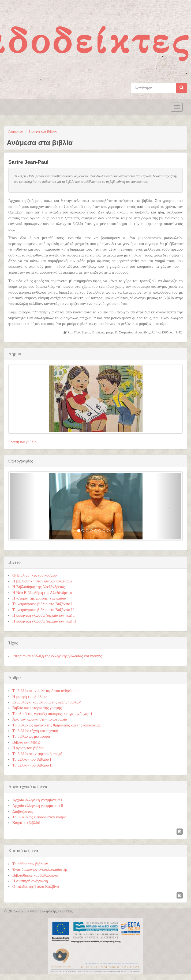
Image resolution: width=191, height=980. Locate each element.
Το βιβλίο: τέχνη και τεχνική (35, 731)
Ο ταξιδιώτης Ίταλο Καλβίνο (36, 886)
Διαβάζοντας (23, 811)
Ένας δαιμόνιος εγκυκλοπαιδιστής (40, 869)
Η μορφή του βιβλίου (29, 697)
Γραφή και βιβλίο (43, 131)
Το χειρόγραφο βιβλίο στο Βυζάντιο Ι (42, 604)
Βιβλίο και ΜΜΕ (26, 742)
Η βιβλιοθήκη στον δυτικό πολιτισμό (42, 581)
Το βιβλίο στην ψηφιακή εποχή (37, 754)
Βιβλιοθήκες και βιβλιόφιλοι (35, 875)
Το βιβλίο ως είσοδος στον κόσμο (39, 817)
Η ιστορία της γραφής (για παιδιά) (40, 598)
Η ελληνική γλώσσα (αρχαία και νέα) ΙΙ (44, 621)
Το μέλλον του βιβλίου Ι (32, 759)
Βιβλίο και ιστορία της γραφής (37, 708)
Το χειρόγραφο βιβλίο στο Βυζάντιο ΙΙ (43, 610)
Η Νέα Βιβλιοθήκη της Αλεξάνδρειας (42, 593)
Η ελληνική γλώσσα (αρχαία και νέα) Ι (44, 615)
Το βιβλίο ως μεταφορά (31, 736)
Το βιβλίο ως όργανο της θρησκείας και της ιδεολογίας (56, 725)
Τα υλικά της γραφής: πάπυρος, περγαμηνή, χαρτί (52, 714)
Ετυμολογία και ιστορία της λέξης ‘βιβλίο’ (47, 702)
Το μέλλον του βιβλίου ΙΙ (32, 765)
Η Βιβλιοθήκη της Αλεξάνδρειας (39, 587)
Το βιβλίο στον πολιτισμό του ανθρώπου (45, 691)
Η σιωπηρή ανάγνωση (30, 881)
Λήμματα (16, 131)
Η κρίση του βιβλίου (29, 748)
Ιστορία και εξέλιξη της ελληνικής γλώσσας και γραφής (57, 656)
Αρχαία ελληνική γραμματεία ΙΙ (38, 806)
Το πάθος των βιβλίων (30, 864)
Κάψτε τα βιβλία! (26, 823)
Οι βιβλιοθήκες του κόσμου (35, 575)
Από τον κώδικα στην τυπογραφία (40, 719)
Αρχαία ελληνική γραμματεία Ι (37, 800)
